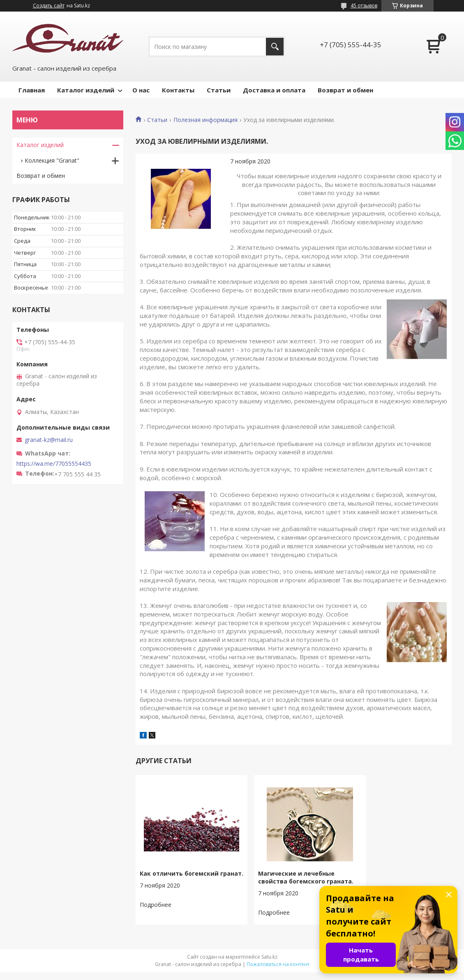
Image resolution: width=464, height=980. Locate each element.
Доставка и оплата (274, 90)
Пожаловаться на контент (278, 972)
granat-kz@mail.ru (49, 440)
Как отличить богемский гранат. (179, 877)
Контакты (178, 90)
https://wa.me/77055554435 (54, 464)
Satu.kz (269, 965)
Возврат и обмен (345, 90)
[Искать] (275, 47)
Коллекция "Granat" (52, 160)
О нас (141, 90)
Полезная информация (205, 120)
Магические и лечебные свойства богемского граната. (286, 881)
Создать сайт (49, 6)
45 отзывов (364, 6)
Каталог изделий (86, 90)
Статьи (219, 90)
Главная (32, 90)
